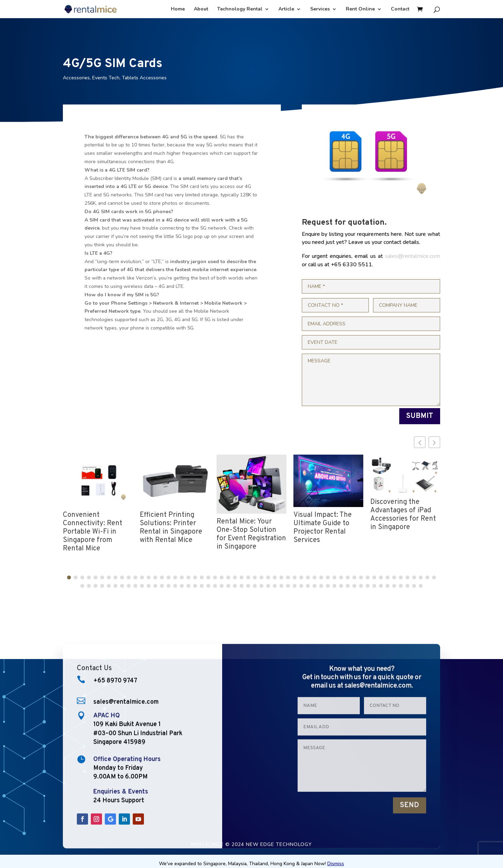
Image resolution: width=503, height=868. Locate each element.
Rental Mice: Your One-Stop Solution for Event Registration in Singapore (251, 534)
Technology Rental (240, 9)
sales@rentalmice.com (413, 256)
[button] (434, 442)
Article (286, 9)
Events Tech (106, 78)
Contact (400, 9)
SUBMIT (420, 416)
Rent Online (360, 9)
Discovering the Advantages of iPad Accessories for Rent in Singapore (403, 515)
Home (178, 9)
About (201, 9)
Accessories (76, 78)
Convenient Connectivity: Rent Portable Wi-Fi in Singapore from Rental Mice (93, 532)
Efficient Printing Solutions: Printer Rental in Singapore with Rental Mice (171, 528)
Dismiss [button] (336, 864)
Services (320, 9)
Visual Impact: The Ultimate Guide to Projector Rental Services (323, 528)
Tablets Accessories (144, 78)
